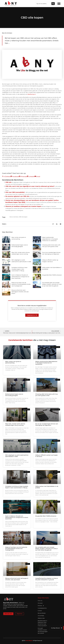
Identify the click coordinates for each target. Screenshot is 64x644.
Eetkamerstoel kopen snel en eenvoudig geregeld (14, 395)
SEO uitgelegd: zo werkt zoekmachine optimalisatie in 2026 (17, 456)
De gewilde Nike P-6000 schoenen (52, 275)
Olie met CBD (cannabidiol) (15, 192)
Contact (40, 611)
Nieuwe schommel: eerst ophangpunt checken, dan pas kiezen (20, 292)
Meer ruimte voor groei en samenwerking (13, 362)
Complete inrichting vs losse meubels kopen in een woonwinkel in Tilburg (19, 269)
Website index (41, 618)
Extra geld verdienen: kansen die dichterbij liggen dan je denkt (43, 631)
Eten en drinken (7, 33)
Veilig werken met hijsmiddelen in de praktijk (47, 487)
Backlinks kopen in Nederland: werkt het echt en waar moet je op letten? (42, 623)
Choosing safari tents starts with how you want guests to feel (47, 395)
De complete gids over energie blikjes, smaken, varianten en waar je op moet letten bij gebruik (52, 284)
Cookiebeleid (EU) (42, 608)
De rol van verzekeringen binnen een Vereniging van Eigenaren (47, 425)
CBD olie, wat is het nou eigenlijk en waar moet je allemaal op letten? (30, 186)
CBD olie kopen (23, 217)
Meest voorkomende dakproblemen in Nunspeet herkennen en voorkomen (50, 239)
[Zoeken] (53, 4)
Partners (41, 606)
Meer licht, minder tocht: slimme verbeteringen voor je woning (15, 425)
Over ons (40, 601)
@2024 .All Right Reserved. (32, 641)
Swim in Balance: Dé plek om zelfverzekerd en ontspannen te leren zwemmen (20, 277)
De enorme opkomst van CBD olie (17, 196)
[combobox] (43, 4)
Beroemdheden (42, 613)
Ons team (40, 603)
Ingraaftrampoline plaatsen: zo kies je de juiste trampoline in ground (47, 579)
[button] (59, 4)
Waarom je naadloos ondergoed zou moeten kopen (23, 206)
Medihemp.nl (32, 94)
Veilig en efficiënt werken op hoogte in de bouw (46, 456)
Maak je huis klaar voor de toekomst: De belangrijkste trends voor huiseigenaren (21, 284)
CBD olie (8, 182)
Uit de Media (41, 616)
